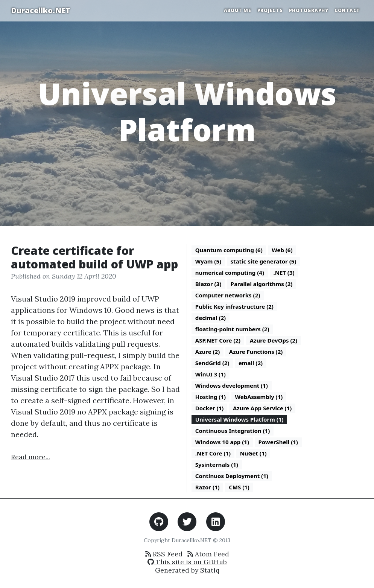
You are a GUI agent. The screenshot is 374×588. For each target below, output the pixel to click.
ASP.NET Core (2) (218, 340)
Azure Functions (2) (256, 352)
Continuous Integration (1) (233, 431)
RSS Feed (164, 554)
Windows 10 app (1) (222, 442)
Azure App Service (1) (262, 408)
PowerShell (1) (278, 442)
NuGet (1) (253, 453)
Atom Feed (208, 554)
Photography (309, 10)
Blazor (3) (208, 284)
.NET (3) (284, 273)
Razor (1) (208, 487)
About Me (238, 10)
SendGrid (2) (212, 363)
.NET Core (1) (213, 453)
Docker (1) (210, 408)
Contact (347, 10)
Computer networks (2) (228, 295)
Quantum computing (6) (229, 250)
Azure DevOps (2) (274, 340)
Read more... (30, 457)
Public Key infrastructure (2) (234, 306)
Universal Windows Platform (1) (239, 419)
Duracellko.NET (41, 10)
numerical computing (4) (230, 273)
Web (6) (282, 250)
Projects (270, 10)
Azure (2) (208, 352)
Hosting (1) (211, 397)
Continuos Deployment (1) (232, 476)
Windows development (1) (232, 385)
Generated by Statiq (187, 570)
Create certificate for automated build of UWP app (94, 257)
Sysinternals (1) (217, 465)
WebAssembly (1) (259, 397)
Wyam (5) (208, 261)
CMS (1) (239, 487)
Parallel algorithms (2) (262, 284)
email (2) (251, 363)
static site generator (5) (264, 261)
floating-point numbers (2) (232, 329)
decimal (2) (211, 318)
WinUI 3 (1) (211, 374)
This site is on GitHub (187, 562)
